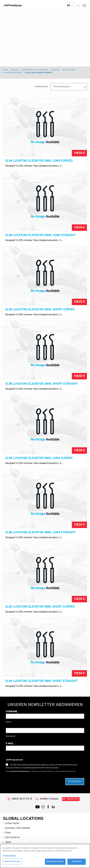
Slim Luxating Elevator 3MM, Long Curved (39, 458)
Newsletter (73, 799)
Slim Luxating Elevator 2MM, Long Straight (41, 235)
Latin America (12, 837)
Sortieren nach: (41, 87)
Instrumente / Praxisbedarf (35, 70)
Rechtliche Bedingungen (20, 771)
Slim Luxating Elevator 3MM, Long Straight (40, 533)
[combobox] (69, 87)
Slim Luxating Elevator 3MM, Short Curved (40, 607)
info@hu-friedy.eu (49, 799)
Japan (8, 842)
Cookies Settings (12, 863)
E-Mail (10, 744)
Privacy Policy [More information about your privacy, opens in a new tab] (10, 857)
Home (5, 70)
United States (12, 823)
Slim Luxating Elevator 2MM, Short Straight (42, 384)
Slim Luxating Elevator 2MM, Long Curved (39, 161)
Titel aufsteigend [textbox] (61, 87)
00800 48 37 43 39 (22, 799)
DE (70, 5)
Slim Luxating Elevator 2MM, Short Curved (40, 310)
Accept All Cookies (55, 863)
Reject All (77, 863)
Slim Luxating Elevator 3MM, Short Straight (41, 681)
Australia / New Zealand (17, 828)
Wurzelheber (69, 70)
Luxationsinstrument (13, 73)
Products (15, 70)
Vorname (12, 712)
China (8, 833)
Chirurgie (55, 70)
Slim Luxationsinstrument (39, 73)
